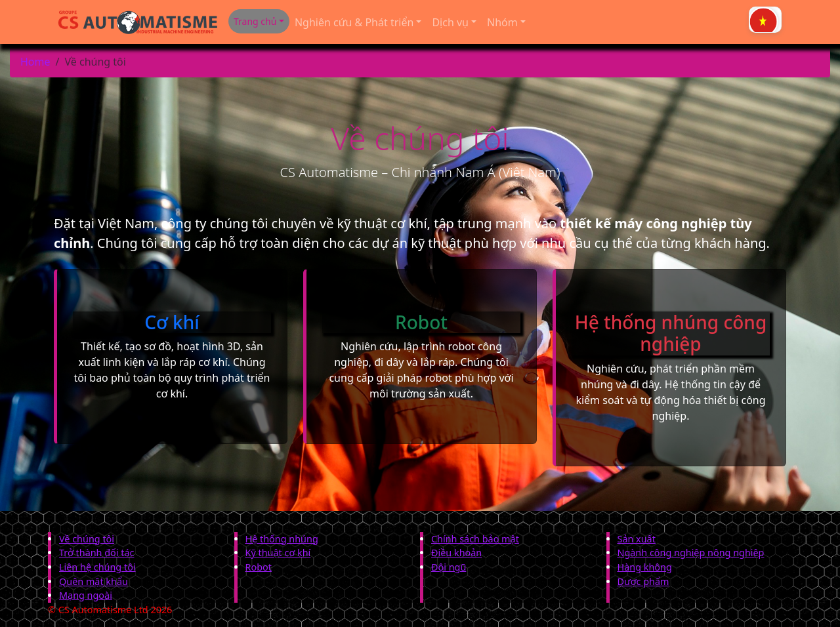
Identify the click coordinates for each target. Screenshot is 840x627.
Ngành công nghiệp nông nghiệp (691, 553)
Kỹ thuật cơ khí (278, 553)
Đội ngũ (449, 567)
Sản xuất (637, 539)
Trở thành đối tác (96, 553)
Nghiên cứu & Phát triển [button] (354, 22)
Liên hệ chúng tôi (97, 567)
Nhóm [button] (502, 22)
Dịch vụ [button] (450, 22)
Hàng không (645, 567)
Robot (259, 567)
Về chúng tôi (87, 539)
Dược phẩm (643, 581)
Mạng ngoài (86, 595)
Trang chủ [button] (255, 21)
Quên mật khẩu (94, 581)
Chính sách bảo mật (475, 539)
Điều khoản (456, 553)
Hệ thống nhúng (282, 539)
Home (35, 62)
